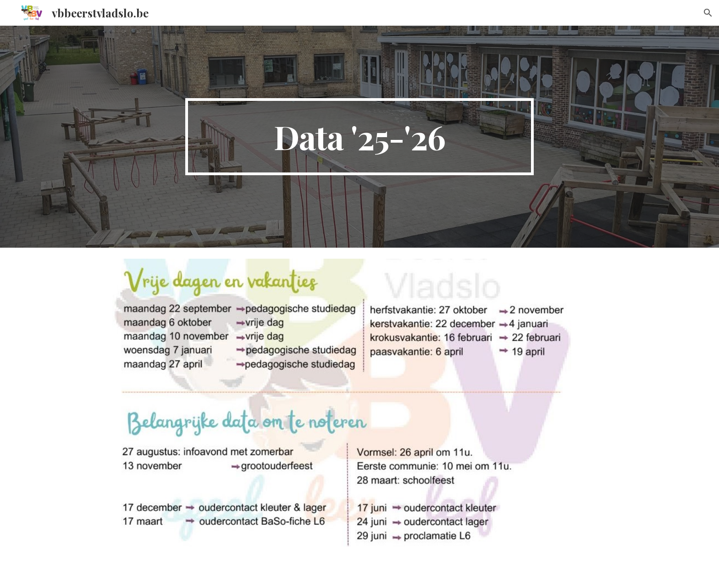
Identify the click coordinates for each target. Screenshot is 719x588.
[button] (708, 13)
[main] (359, 137)
